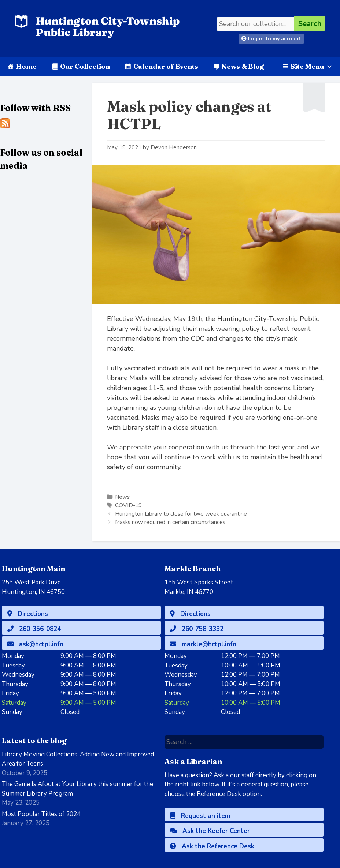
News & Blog (243, 66)
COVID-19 (128, 505)
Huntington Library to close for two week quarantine (181, 514)
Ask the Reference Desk (212, 846)
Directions (28, 614)
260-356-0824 (34, 629)
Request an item (200, 816)
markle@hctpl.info (203, 644)
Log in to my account (271, 39)
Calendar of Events (166, 66)
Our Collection (85, 66)
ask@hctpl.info (35, 644)
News (122, 497)
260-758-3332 (197, 629)
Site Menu (312, 66)
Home (26, 66)
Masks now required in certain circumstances (170, 522)
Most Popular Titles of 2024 (41, 814)
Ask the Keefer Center (210, 831)
